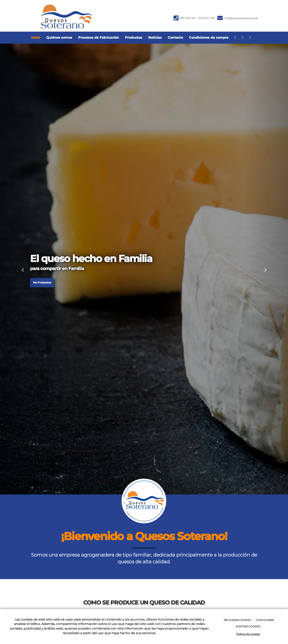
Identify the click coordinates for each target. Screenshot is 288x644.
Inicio (36, 38)
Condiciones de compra (209, 38)
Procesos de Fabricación (99, 38)
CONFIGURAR (265, 620)
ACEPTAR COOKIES (248, 626)
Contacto (175, 38)
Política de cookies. (248, 634)
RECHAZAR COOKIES (237, 620)
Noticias (155, 38)
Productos (134, 38)
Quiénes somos (59, 38)
